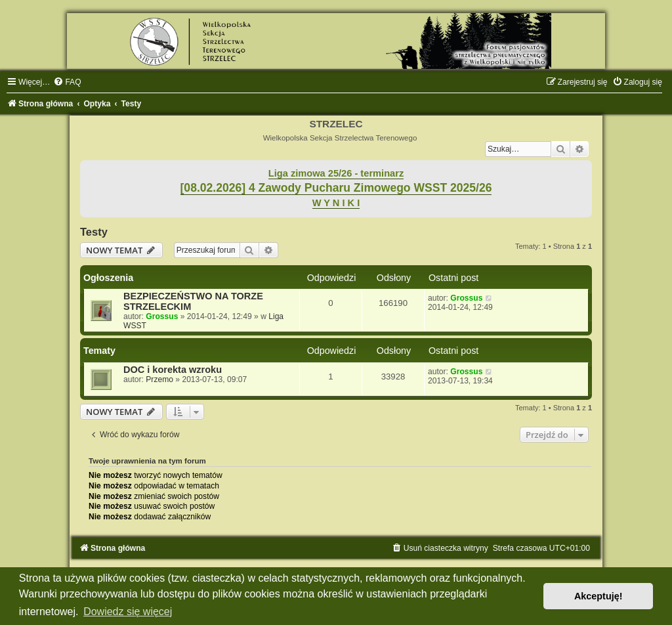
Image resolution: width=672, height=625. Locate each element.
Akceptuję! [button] (598, 596)
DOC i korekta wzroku (173, 370)
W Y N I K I (336, 203)
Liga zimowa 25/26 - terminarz (336, 173)
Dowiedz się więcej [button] (128, 612)
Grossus (162, 316)
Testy (94, 232)
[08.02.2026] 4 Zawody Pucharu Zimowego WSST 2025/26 (336, 188)
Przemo (159, 379)
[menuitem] (67, 82)
